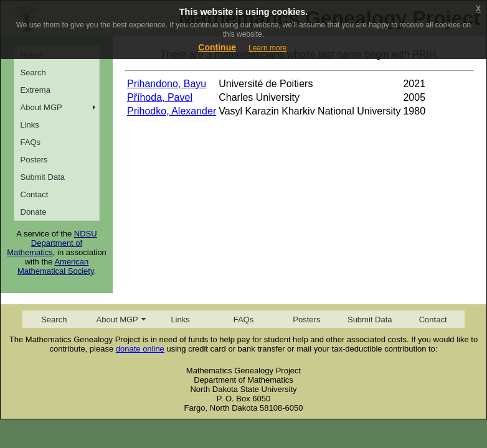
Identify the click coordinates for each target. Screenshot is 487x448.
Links (30, 125)
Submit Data (43, 177)
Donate (34, 212)
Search (33, 72)
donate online (140, 349)
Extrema (35, 90)
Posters (34, 160)
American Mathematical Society (56, 266)
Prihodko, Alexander (172, 111)
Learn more (267, 48)
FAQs (31, 142)
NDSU (86, 234)
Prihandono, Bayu (167, 84)
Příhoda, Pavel (160, 97)
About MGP (41, 107)
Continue (217, 47)
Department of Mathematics (45, 248)
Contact (35, 194)
